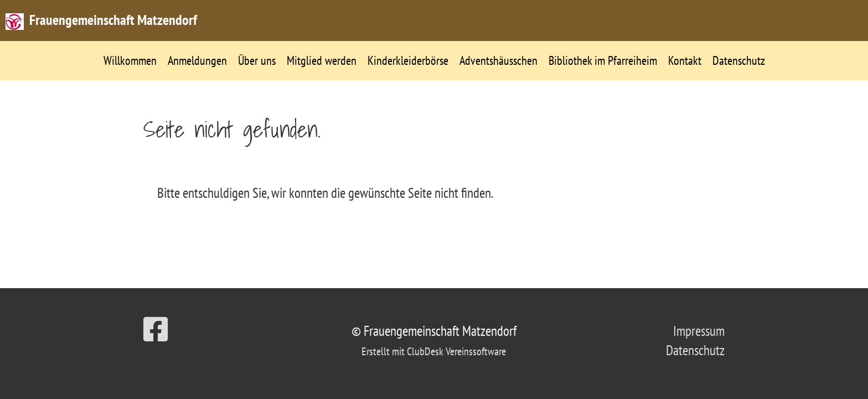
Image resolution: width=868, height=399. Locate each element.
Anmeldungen (197, 60)
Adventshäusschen (498, 60)
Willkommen (130, 60)
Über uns (257, 60)
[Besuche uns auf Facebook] (156, 329)
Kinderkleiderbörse (408, 60)
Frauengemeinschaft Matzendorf (113, 20)
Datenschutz (739, 60)
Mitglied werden (322, 60)
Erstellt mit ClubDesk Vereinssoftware (434, 351)
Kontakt (685, 60)
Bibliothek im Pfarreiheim (603, 60)
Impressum (699, 331)
